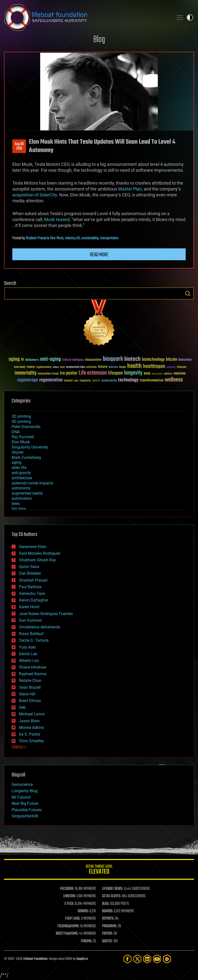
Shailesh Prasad (36, 238)
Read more (99, 255)
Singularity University (30, 447)
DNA (16, 432)
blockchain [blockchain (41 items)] (185, 360)
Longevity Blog (25, 791)
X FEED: (69, 904)
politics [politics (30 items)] (168, 374)
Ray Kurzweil (23, 437)
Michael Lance (32, 714)
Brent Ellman (30, 701)
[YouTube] (157, 959)
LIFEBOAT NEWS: (113, 889)
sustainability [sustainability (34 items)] (109, 381)
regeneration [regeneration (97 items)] (51, 380)
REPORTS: (108, 919)
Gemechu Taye (32, 593)
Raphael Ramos (33, 674)
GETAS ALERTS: (112, 896)
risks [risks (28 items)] (76, 381)
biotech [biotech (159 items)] (132, 359)
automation (22, 498)
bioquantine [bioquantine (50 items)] (93, 360)
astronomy (21, 488)
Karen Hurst (29, 607)
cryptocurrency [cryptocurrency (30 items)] (44, 367)
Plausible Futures (27, 810)
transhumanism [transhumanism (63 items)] (152, 380)
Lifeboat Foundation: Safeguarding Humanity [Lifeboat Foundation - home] (87, 17)
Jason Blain (29, 721)
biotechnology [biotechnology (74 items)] (153, 360)
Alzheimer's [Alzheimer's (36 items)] (32, 360)
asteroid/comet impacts (32, 483)
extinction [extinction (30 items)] (91, 367)
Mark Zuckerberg (26, 457)
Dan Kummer (30, 620)
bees (16, 504)
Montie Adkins (31, 728)
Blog (99, 40)
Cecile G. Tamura (34, 640)
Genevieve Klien (33, 547)
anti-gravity (21, 473)
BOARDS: (108, 911)
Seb (22, 707)
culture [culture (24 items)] (56, 367)
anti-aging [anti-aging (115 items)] (51, 359)
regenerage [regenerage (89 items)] (28, 380)
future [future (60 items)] (103, 367)
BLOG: (106, 904)
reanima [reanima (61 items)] (179, 373)
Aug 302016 (19, 146)
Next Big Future (25, 803)
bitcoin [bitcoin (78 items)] (171, 360)
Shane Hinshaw (33, 667)
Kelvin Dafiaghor (34, 600)
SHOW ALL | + (19, 747)
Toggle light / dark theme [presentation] (190, 17)
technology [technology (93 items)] (128, 380)
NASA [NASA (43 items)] (147, 374)
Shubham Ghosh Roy (37, 560)
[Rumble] (167, 959)
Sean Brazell (30, 687)
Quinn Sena (29, 567)
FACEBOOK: (67, 889)
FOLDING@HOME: (68, 926)
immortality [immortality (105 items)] (26, 373)
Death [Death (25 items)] (62, 367)
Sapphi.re (82, 959)
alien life (19, 468)
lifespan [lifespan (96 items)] (115, 373)
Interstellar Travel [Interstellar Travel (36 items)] (48, 374)
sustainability (90, 238)
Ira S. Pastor (30, 734)
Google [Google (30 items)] (123, 367)
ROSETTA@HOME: (67, 934)
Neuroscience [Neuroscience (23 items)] (157, 374)
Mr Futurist (21, 797)
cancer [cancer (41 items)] (31, 367)
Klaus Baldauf (31, 634)
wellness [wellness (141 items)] (174, 380)
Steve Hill (27, 694)
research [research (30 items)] (68, 381)
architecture (22, 478)
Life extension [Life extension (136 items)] (93, 373)
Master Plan (130, 189)
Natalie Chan (30, 680)
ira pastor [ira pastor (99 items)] (69, 373)
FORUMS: (87, 941)
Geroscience (22, 784)
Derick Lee (28, 654)
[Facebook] (127, 959)
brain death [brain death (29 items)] (20, 367)
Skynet (18, 452)
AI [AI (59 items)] (22, 360)
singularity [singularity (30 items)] (85, 381)
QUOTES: (107, 941)
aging (17, 462)
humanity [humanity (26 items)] (171, 367)
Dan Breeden (30, 573)
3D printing (21, 416)
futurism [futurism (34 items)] (113, 367)
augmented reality (27, 493)
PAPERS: (108, 934)
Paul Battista (30, 587)
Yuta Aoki (27, 647)
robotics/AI (72, 238)
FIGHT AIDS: (73, 919)
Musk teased (57, 219)
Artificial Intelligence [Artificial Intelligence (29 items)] (73, 360)
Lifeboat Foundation (35, 959)
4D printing (21, 421)
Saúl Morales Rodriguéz (40, 553)
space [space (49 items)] (96, 380)
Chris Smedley (31, 741)
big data (19, 509)
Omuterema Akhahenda (40, 627)
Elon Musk (57, 238)
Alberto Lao (29, 661)
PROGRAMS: (110, 926)
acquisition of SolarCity (35, 195)
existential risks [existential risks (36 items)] (76, 367)
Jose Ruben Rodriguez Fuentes (46, 614)
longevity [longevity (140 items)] (133, 373)
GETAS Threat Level (99, 870)
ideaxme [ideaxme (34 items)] (181, 367)
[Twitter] (137, 959)
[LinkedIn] (147, 959)
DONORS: (83, 911)
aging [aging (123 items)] (14, 359)
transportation (109, 238)
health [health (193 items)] (135, 366)
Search (188, 293)
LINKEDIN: (69, 896)
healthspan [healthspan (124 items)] (154, 367)
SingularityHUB (25, 816)
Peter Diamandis (26, 427)
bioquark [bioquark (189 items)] (113, 359)
